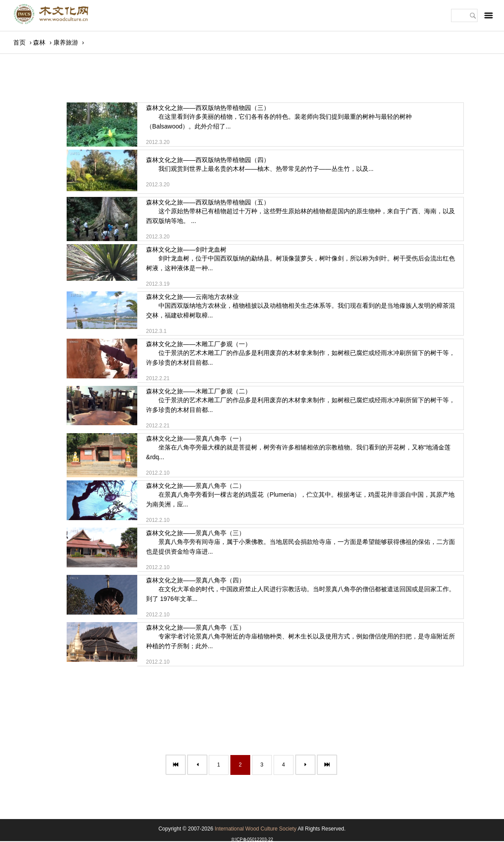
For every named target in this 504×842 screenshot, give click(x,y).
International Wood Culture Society (255, 829)
